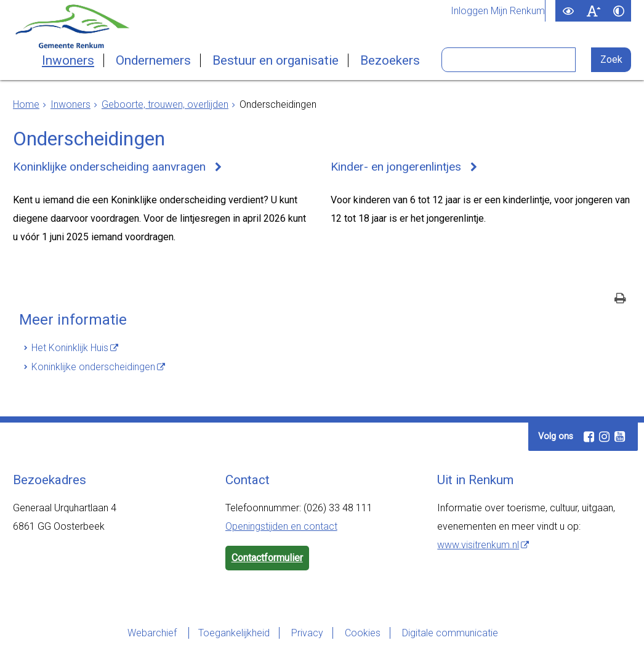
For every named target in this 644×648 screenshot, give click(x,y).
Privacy (307, 633)
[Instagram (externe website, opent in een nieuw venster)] (604, 437)
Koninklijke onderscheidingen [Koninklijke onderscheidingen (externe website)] (93, 367)
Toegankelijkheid (234, 633)
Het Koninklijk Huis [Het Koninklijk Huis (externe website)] (70, 348)
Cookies (363, 633)
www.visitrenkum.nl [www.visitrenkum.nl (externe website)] (478, 545)
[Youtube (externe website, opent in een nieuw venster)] (619, 437)
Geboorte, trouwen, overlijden (165, 104)
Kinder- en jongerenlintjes (396, 167)
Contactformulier (267, 558)
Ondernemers (153, 60)
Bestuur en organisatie (276, 60)
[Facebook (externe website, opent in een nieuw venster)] (589, 437)
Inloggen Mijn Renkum (498, 11)
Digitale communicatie (450, 633)
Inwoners (68, 60)
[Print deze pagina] (620, 300)
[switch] (568, 11)
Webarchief (153, 633)
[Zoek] (611, 60)
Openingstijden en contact (281, 526)
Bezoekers (390, 60)
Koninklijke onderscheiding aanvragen (109, 167)
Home (26, 104)
